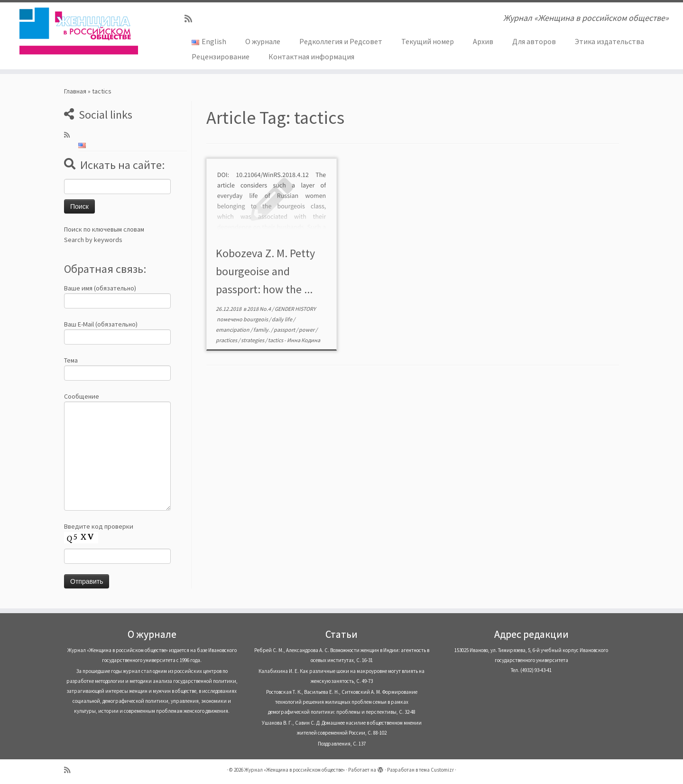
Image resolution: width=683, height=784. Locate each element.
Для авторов (534, 41)
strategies (253, 340)
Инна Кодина (304, 340)
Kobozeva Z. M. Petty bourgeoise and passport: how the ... (265, 271)
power (307, 330)
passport (285, 330)
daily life (282, 319)
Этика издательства (609, 41)
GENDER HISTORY (295, 309)
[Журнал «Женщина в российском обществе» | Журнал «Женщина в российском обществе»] (79, 31)
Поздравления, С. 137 (342, 744)
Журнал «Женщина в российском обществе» (295, 770)
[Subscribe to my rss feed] (191, 19)
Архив (483, 41)
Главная (75, 91)
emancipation (233, 330)
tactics (276, 340)
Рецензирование (221, 56)
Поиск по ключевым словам (104, 229)
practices (227, 340)
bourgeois (256, 319)
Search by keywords (93, 240)
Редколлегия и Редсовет (341, 41)
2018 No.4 (259, 309)
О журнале (263, 41)
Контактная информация (311, 56)
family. (262, 330)
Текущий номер (428, 41)
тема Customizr (436, 770)
